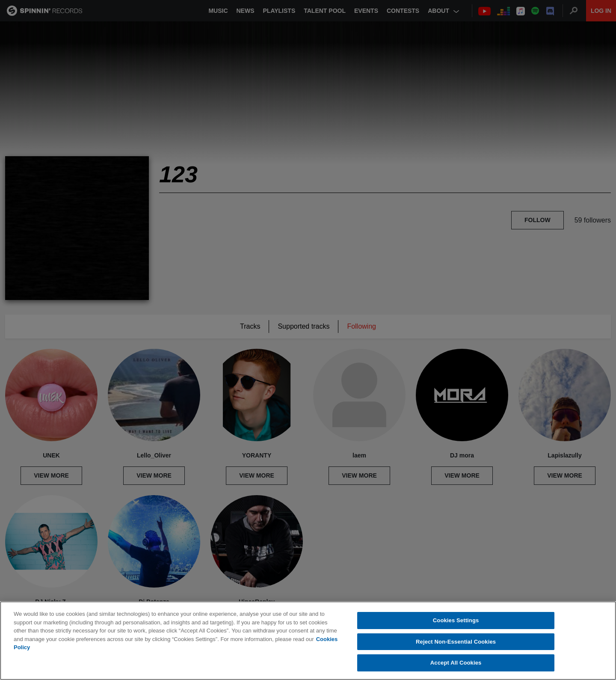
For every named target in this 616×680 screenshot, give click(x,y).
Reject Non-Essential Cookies (456, 642)
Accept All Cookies (456, 663)
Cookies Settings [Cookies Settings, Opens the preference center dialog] (456, 620)
